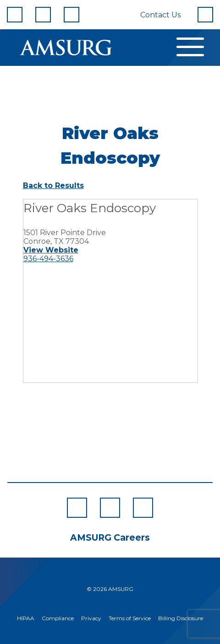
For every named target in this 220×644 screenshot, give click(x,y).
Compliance (58, 618)
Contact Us (160, 15)
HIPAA (26, 618)
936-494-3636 (48, 259)
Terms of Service (130, 618)
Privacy (91, 618)
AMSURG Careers (110, 538)
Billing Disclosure (181, 618)
